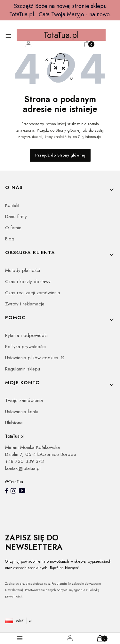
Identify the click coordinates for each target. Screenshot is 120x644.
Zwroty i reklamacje (25, 304)
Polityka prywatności (25, 347)
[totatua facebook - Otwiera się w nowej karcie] (7, 491)
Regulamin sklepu (23, 369)
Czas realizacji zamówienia (33, 293)
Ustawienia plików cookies (32, 358)
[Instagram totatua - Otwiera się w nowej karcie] (13, 491)
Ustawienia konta (22, 412)
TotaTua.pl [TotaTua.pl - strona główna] (61, 35)
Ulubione (14, 423)
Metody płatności (23, 270)
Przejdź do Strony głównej (60, 155)
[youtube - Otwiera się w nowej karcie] (22, 490)
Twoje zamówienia (24, 400)
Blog (10, 239)
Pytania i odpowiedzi (26, 335)
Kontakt (12, 205)
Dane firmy (16, 216)
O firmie (13, 228)
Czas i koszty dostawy (28, 282)
